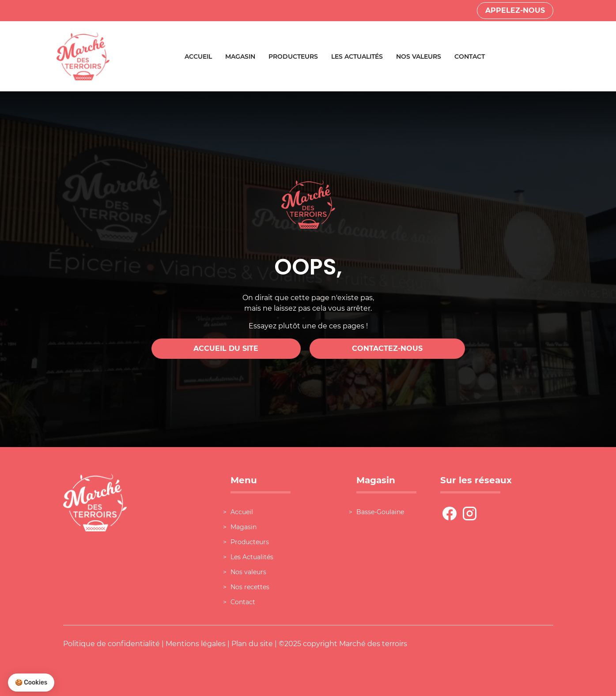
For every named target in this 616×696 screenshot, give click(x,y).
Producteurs (293, 56)
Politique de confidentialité (111, 644)
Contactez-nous (387, 348)
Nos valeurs (419, 56)
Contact (470, 56)
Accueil (198, 56)
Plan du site (252, 644)
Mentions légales (196, 644)
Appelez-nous (515, 10)
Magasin (240, 56)
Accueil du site (226, 348)
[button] (31, 683)
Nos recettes (250, 587)
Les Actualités (357, 56)
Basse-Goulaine (380, 512)
